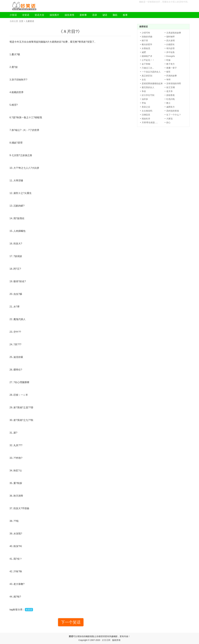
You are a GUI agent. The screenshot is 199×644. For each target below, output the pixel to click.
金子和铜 (146, 64)
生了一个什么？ (174, 115)
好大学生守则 (148, 95)
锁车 (168, 72)
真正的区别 (147, 76)
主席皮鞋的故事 (174, 33)
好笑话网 (106, 640)
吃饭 (168, 60)
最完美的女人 (148, 87)
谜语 (105, 15)
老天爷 (169, 91)
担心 (168, 122)
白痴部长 (171, 44)
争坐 (144, 91)
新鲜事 (83, 15)
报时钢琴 (171, 37)
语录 (95, 15)
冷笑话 (26, 15)
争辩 (168, 80)
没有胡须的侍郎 (174, 83)
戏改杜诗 (146, 119)
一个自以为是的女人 (151, 72)
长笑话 (29, 610)
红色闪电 (171, 99)
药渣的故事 (172, 76)
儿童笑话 (30, 21)
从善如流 (146, 48)
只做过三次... (148, 68)
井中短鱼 (171, 52)
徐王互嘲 (171, 87)
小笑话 (13, 15)
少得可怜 (146, 33)
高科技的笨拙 (173, 111)
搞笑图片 (54, 15)
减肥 (144, 52)
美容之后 (146, 107)
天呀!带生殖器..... (150, 122)
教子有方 (171, 64)
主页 (21, 21)
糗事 (125, 15)
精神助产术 (147, 56)
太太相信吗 (147, 111)
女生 (144, 80)
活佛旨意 (146, 115)
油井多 (145, 99)
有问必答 (171, 48)
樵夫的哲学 (147, 44)
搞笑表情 (69, 15)
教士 (168, 103)
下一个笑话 (71, 622)
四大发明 (171, 41)
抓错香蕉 (171, 95)
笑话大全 (39, 15)
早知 (144, 103)
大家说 (169, 119)
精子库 (145, 41)
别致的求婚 (147, 37)
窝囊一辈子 (172, 68)
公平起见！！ (148, 60)
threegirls (171, 56)
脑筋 (115, 15)
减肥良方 (171, 107)
